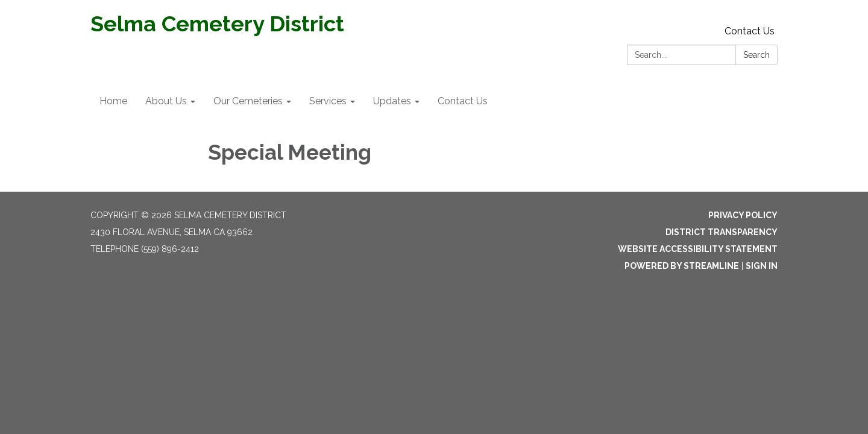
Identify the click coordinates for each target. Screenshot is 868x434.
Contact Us (750, 31)
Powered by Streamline (682, 266)
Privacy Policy (743, 215)
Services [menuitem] (328, 101)
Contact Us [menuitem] (463, 101)
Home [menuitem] (113, 101)
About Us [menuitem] (166, 101)
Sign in (762, 266)
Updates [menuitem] (392, 101)
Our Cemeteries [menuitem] (248, 101)
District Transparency (722, 232)
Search (756, 55)
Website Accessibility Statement (698, 249)
